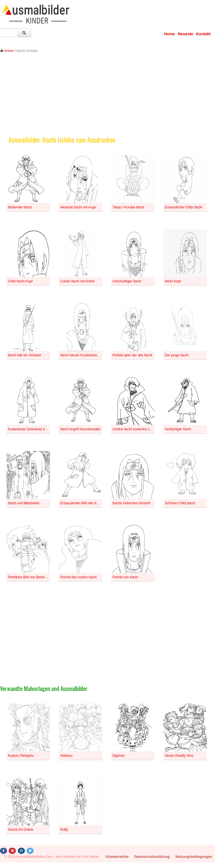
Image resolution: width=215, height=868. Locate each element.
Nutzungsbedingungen (194, 857)
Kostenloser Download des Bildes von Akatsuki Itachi (48, 429)
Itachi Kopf (173, 281)
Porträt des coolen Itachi (78, 577)
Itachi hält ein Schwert (24, 355)
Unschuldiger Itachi (127, 281)
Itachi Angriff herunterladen (80, 429)
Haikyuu (66, 756)
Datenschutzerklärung (152, 857)
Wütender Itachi (20, 207)
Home (170, 34)
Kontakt (203, 34)
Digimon (119, 756)
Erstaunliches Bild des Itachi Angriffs (87, 503)
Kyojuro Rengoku (21, 756)
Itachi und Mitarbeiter (24, 503)
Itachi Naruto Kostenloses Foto (83, 355)
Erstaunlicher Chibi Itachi (183, 207)
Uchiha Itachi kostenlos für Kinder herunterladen (149, 429)
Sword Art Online (21, 830)
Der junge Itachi (177, 355)
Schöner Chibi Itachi (180, 503)
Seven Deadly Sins (179, 756)
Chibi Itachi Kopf (20, 281)
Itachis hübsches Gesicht (131, 503)
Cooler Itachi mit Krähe (77, 281)
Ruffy (64, 830)
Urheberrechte (117, 857)
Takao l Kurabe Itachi (128, 207)
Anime (9, 51)
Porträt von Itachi (125, 577)
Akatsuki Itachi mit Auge (78, 207)
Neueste (185, 34)
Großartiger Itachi (178, 429)
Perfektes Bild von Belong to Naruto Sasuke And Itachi (49, 577)
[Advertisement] (107, 99)
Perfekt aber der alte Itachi (132, 355)
